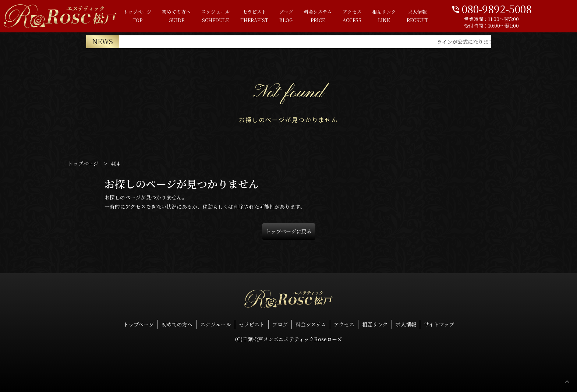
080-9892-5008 (516, 8)
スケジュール (197, 16)
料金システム (308, 16)
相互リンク (380, 16)
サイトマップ (439, 324)
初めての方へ (155, 16)
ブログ (274, 16)
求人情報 (416, 16)
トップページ (114, 16)
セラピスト (239, 16)
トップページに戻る (289, 231)
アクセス (345, 16)
